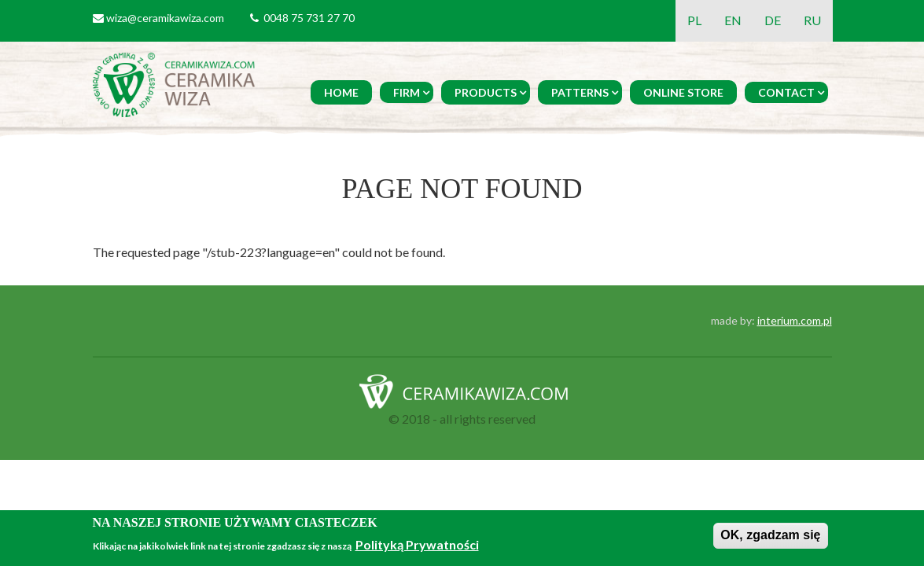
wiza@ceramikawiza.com (165, 18)
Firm (407, 92)
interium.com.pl (795, 320)
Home (341, 92)
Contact (786, 92)
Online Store (683, 92)
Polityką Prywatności (417, 544)
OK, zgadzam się (770, 535)
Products (486, 92)
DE (773, 20)
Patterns (580, 92)
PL (694, 20)
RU (812, 20)
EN (733, 20)
